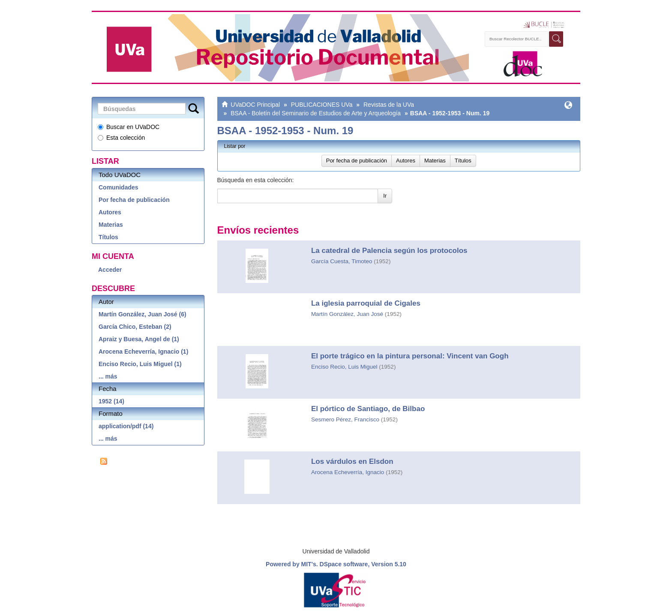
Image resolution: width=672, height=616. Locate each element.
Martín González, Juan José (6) (142, 314)
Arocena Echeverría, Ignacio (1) (143, 352)
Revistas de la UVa (389, 105)
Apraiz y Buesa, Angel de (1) (139, 339)
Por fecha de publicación (134, 200)
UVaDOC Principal (255, 105)
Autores (110, 212)
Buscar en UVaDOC (129, 127)
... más (108, 376)
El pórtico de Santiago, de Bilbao (368, 409)
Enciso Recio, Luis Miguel (344, 367)
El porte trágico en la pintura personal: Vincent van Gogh (410, 356)
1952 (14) (111, 401)
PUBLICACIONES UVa (322, 105)
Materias (111, 225)
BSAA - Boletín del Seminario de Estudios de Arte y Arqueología (316, 113)
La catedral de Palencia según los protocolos (389, 251)
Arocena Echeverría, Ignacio (348, 472)
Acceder (110, 270)
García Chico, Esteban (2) (135, 327)
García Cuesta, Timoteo (342, 261)
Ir (385, 196)
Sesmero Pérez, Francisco (345, 419)
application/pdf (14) (126, 426)
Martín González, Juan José (347, 314)
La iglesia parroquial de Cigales (366, 303)
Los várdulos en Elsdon (352, 461)
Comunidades (118, 187)
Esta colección (121, 138)
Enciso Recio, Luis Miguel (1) (140, 364)
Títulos (108, 237)
